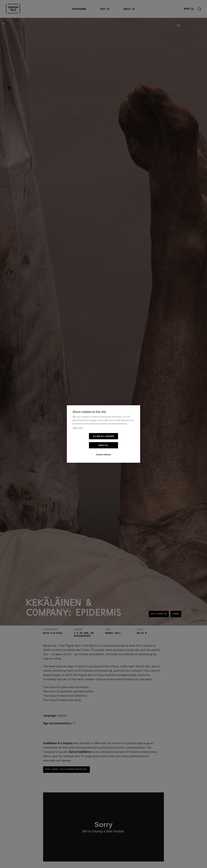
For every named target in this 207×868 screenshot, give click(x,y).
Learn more (78, 432)
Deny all (120, 441)
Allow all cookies (87, 441)
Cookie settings (103, 450)
